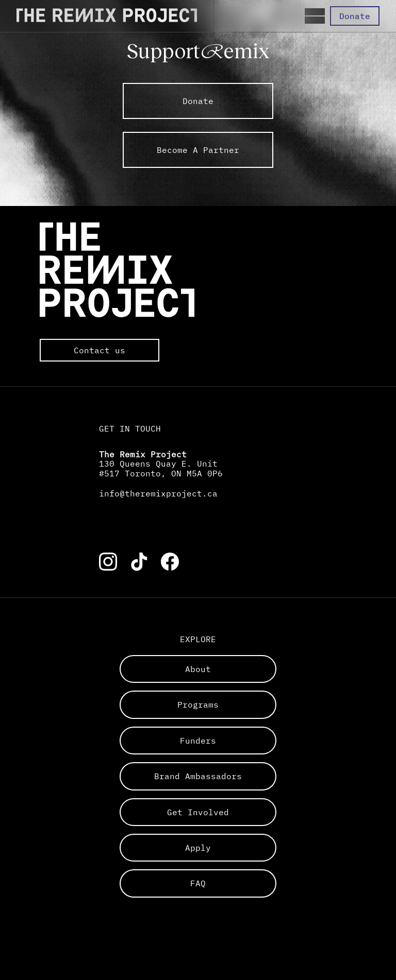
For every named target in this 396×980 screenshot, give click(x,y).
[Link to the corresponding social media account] (108, 562)
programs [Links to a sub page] (198, 704)
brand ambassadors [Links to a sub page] (198, 776)
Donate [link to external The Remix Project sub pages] (198, 101)
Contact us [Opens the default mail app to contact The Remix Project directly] (100, 350)
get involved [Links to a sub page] (198, 812)
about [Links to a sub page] (198, 669)
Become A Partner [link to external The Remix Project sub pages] (198, 150)
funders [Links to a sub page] (198, 741)
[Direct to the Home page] (107, 16)
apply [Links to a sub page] (198, 848)
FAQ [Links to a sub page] (198, 883)
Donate (355, 16)
